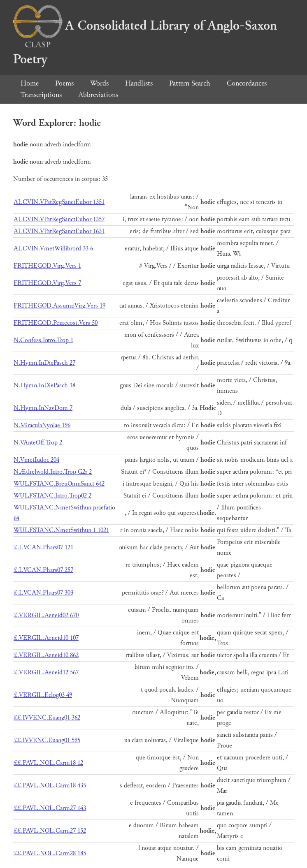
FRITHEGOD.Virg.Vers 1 (47, 266)
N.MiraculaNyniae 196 (42, 425)
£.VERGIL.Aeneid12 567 (46, 672)
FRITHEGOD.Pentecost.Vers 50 (56, 323)
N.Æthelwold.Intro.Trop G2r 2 (53, 472)
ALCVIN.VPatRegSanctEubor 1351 (59, 202)
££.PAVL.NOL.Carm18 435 (50, 786)
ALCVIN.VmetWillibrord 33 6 (53, 249)
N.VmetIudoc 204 (36, 460)
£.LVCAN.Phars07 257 (43, 570)
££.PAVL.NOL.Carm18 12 (48, 763)
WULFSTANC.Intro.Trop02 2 (52, 496)
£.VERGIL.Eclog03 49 (43, 695)
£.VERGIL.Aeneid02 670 (46, 615)
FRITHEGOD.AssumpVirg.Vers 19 (59, 306)
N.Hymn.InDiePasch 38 (44, 385)
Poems (64, 83)
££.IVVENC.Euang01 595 (47, 740)
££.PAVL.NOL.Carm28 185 (50, 853)
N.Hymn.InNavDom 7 (43, 408)
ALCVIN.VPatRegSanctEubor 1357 (59, 219)
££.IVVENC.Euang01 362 (47, 718)
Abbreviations (98, 95)
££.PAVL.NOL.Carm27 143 (50, 808)
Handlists (139, 83)
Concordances (247, 83)
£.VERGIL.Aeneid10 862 (46, 655)
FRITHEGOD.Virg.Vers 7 (47, 283)
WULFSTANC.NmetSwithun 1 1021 (61, 530)
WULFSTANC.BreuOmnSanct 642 (59, 484)
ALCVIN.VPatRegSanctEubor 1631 (59, 231)
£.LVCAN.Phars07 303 (43, 593)
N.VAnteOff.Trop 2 (38, 443)
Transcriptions (41, 95)
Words (99, 83)
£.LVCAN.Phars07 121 (43, 547)
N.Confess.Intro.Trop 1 (43, 340)
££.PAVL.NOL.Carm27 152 (50, 831)
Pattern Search (190, 83)
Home (30, 83)
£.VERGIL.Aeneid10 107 (46, 638)
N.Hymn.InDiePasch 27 (44, 363)
